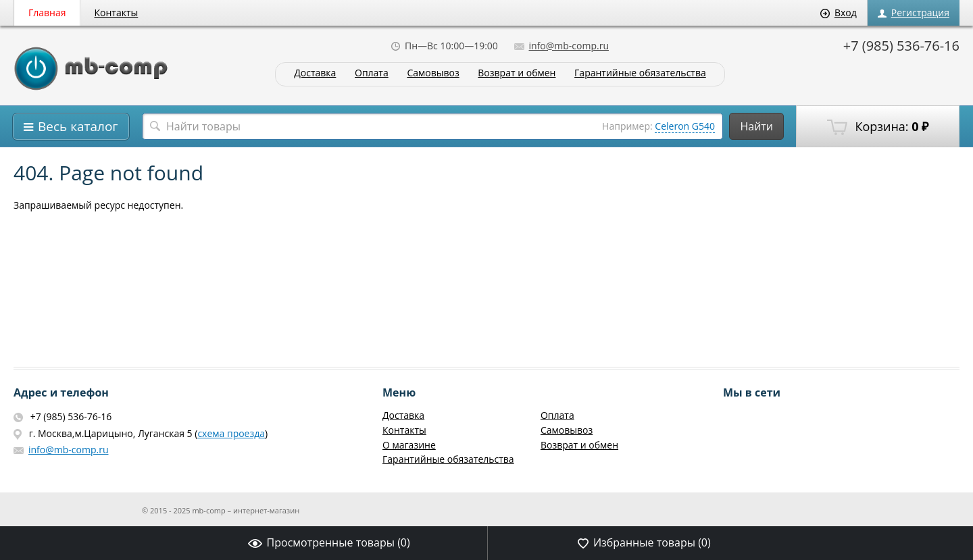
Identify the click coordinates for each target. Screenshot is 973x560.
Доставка (315, 73)
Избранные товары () (644, 542)
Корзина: (878, 127)
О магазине (409, 445)
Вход (839, 12)
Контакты (117, 12)
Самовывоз (433, 73)
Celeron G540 (685, 126)
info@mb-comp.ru (562, 46)
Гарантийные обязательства (640, 73)
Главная (47, 12)
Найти (756, 126)
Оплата (372, 73)
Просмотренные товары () (329, 542)
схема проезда (231, 433)
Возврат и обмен (517, 73)
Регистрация (914, 12)
